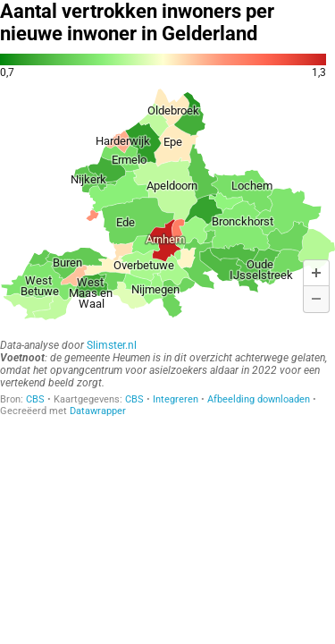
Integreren (176, 399)
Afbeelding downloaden (259, 399)
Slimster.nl (112, 345)
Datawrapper (98, 411)
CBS (35, 399)
